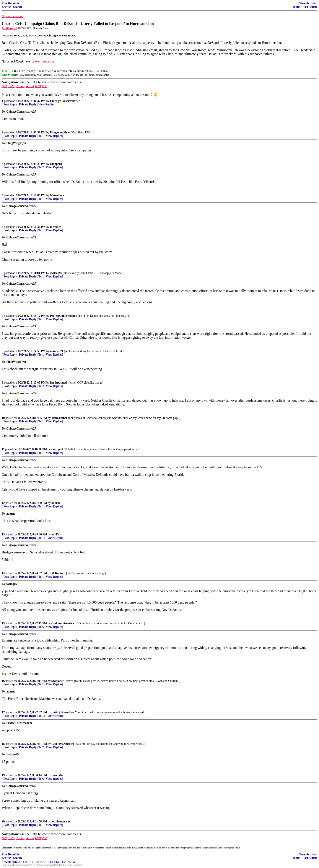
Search (18, 7)
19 (3, 775)
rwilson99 (56, 273)
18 (3, 744)
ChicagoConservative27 (65, 101)
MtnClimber (59, 418)
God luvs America (63, 623)
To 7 (41, 747)
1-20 (11, 86)
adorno (56, 503)
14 (3, 573)
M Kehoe (57, 573)
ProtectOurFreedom (63, 316)
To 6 (41, 779)
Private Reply (28, 104)
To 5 (41, 627)
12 (3, 503)
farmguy (55, 227)
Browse (6, 7)
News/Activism (308, 3)
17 (3, 712)
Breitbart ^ (9, 28)
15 (3, 623)
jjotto (55, 712)
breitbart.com (45, 61)
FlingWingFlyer (60, 132)
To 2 (41, 167)
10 (3, 418)
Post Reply (10, 104)
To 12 (42, 538)
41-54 (30, 86)
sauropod (57, 449)
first (5, 86)
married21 (57, 351)
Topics (296, 7)
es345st (56, 534)
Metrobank (57, 195)
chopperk (56, 164)
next (38, 86)
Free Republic (11, 3)
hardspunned (58, 383)
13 (3, 534)
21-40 (20, 86)
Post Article (310, 7)
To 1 (41, 136)
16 (3, 681)
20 (3, 821)
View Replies (46, 104)
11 (3, 449)
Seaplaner (58, 681)
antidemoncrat (61, 821)
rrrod (55, 775)
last (44, 86)
